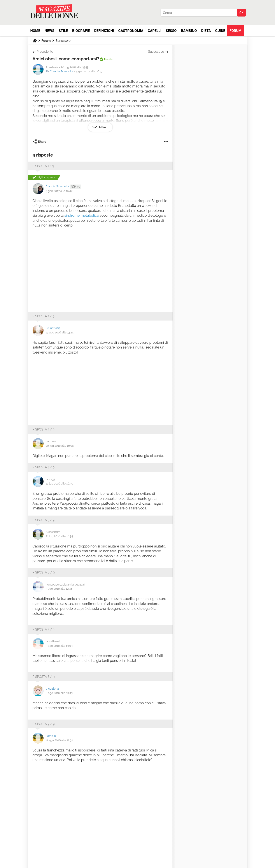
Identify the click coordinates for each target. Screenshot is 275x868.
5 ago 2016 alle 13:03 (59, 646)
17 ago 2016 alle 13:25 (60, 332)
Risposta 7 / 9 (44, 629)
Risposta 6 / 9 (44, 572)
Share (42, 142)
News (49, 31)
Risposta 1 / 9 (43, 166)
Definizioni (104, 31)
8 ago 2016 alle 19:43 (59, 693)
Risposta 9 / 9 (44, 724)
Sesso (171, 31)
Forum (236, 31)
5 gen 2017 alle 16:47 (89, 71)
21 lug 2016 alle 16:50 (60, 484)
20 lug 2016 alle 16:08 (60, 446)
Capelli (155, 31)
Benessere (63, 41)
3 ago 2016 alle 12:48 (59, 589)
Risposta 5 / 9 (44, 520)
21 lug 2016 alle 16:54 (59, 536)
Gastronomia (131, 31)
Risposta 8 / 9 (44, 677)
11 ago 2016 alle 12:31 (59, 740)
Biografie (81, 31)
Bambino (189, 31)
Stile (63, 31)
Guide (220, 31)
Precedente (45, 52)
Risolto (108, 59)
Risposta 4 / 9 (44, 467)
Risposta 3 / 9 (44, 429)
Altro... (103, 127)
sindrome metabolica (82, 215)
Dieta (206, 31)
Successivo (156, 52)
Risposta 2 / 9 (44, 316)
